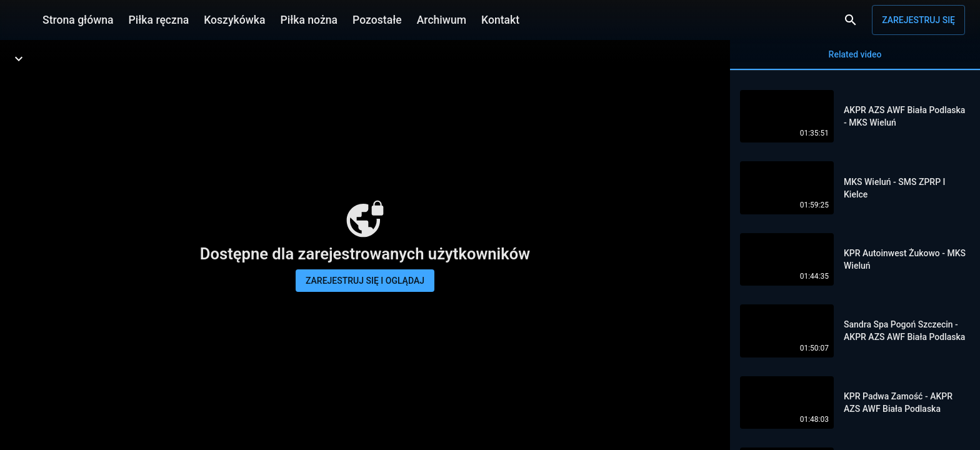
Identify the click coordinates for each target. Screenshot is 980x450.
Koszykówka (234, 20)
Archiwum (442, 20)
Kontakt (500, 20)
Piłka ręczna (159, 20)
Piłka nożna (309, 20)
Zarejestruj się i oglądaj (365, 281)
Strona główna (78, 20)
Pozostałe (377, 20)
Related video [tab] (855, 60)
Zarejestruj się (918, 20)
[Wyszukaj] (851, 20)
